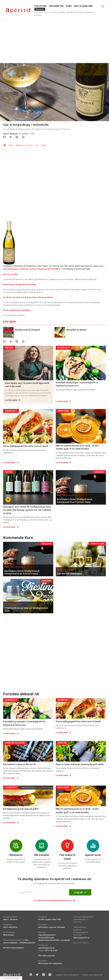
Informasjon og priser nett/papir (52, 927)
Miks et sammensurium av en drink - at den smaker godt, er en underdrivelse (77, 447)
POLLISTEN (40, 6)
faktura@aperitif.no (81, 938)
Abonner (40, 9)
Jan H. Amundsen (10, 927)
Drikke (11, 145)
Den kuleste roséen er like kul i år (20, 764)
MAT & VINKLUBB (83, 6)
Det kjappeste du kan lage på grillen (21, 809)
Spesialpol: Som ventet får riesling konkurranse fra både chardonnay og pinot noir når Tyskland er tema (27, 510)
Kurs (69, 6)
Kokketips (38, 15)
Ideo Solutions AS (96, 975)
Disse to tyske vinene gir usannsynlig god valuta (80, 764)
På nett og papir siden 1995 (49, 919)
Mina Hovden (9, 935)
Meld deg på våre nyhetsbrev (50, 963)
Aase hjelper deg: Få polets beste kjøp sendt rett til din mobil (27, 385)
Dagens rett (39, 12)
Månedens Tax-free (24, 145)
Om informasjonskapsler (13, 948)
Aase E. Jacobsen (10, 134)
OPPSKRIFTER (56, 6)
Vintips (43, 145)
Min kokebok (80, 12)
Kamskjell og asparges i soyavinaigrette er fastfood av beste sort (77, 384)
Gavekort (62, 12)
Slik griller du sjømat (76, 330)
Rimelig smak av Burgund (27, 330)
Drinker (55, 12)
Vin (37, 145)
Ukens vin (47, 12)
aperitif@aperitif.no (46, 948)
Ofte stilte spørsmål (46, 956)
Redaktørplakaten (28, 943)
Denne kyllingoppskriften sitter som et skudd (26, 446)
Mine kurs (90, 12)
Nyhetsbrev (70, 12)
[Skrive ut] (23, 137)
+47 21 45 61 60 (51, 951)
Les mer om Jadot (11, 274)
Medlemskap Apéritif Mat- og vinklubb (54, 940)
